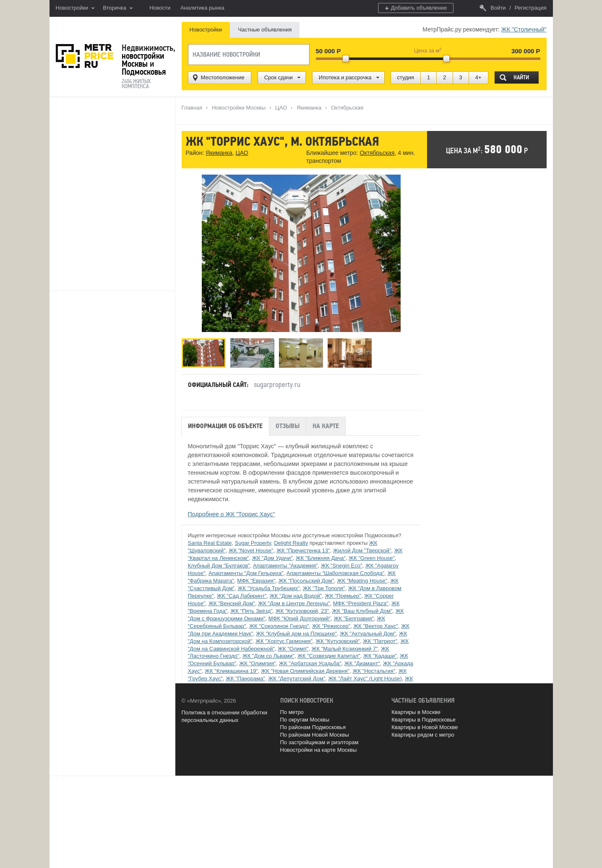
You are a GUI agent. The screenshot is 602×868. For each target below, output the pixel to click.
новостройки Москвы (143, 60)
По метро (292, 712)
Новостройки (75, 8)
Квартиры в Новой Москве (425, 727)
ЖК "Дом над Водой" (296, 596)
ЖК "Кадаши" (380, 656)
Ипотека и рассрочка (345, 77)
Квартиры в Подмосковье (423, 720)
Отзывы (288, 426)
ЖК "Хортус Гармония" (284, 641)
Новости (160, 8)
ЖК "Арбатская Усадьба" (310, 663)
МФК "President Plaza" (361, 603)
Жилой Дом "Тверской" (362, 550)
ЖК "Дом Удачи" (272, 558)
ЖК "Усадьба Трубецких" (268, 588)
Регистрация (531, 8)
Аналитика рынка (202, 8)
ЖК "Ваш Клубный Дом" (362, 611)
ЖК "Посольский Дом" (306, 581)
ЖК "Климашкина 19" (231, 671)
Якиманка (219, 153)
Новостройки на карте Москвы (319, 750)
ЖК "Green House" (372, 558)
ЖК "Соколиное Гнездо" (279, 626)
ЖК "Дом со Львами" (268, 656)
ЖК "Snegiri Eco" (342, 566)
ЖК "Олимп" (293, 649)
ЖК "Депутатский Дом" (297, 678)
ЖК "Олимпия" (258, 663)
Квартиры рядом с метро (423, 735)
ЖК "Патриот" (380, 641)
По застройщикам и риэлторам (319, 742)
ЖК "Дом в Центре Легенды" (294, 603)
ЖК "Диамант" (362, 663)
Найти (521, 77)
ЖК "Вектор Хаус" (376, 626)
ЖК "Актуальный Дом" (368, 634)
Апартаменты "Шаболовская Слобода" (336, 573)
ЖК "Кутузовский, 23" (302, 611)
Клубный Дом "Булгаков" (219, 566)
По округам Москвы (305, 720)
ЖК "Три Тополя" (324, 588)
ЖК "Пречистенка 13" (303, 550)
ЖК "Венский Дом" (232, 603)
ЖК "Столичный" (524, 29)
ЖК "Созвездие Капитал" (329, 656)
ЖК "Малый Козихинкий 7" (344, 649)
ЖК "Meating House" (362, 581)
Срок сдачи (279, 77)
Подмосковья (144, 72)
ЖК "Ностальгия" (374, 671)
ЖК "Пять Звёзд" (251, 611)
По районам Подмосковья (313, 727)
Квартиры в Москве (416, 712)
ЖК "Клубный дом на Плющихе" (296, 634)
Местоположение (223, 77)
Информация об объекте (225, 426)
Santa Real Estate (210, 543)
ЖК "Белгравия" (354, 618)
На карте (326, 426)
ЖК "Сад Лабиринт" (242, 596)
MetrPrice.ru (85, 56)
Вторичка (118, 8)
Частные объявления (265, 30)
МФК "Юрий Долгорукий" (300, 618)
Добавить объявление (416, 8)
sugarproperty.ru (277, 384)
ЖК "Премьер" (343, 596)
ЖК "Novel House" (251, 550)
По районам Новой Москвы (315, 735)
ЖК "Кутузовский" (338, 641)
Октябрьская (377, 153)
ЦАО (242, 153)
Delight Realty (291, 543)
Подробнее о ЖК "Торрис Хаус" (232, 514)
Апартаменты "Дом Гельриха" (246, 573)
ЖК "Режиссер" (331, 626)
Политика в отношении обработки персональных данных (224, 716)
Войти (493, 8)
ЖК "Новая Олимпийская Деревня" (305, 671)
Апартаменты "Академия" (285, 566)
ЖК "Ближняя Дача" (321, 558)
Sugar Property (253, 543)
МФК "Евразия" (256, 581)
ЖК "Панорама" (245, 678)
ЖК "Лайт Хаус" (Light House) (365, 678)
